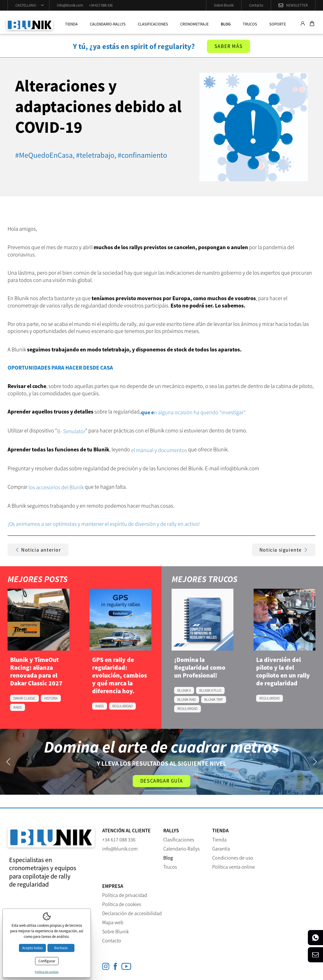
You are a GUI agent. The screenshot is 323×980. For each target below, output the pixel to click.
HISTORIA (51, 698)
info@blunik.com (70, 5)
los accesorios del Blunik (56, 487)
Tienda (71, 24)
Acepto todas (32, 948)
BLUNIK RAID (187, 700)
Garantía (221, 849)
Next (315, 762)
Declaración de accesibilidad (132, 913)
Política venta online (234, 867)
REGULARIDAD (122, 706)
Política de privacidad (125, 895)
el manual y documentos (159, 450)
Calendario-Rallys (108, 24)
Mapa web (113, 922)
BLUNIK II (184, 690)
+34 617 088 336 (101, 5)
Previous (8, 762)
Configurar (47, 961)
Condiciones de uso (233, 858)
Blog (226, 24)
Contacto (256, 5)
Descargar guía (161, 781)
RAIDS (18, 707)
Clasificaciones (153, 24)
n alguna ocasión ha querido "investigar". (194, 412)
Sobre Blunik (224, 5)
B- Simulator (71, 431)
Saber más (228, 46)
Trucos (250, 24)
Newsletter (297, 5)
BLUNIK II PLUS (210, 690)
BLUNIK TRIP (214, 700)
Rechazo (61, 948)
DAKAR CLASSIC (24, 698)
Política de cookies (122, 904)
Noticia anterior (38, 550)
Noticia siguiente (284, 550)
